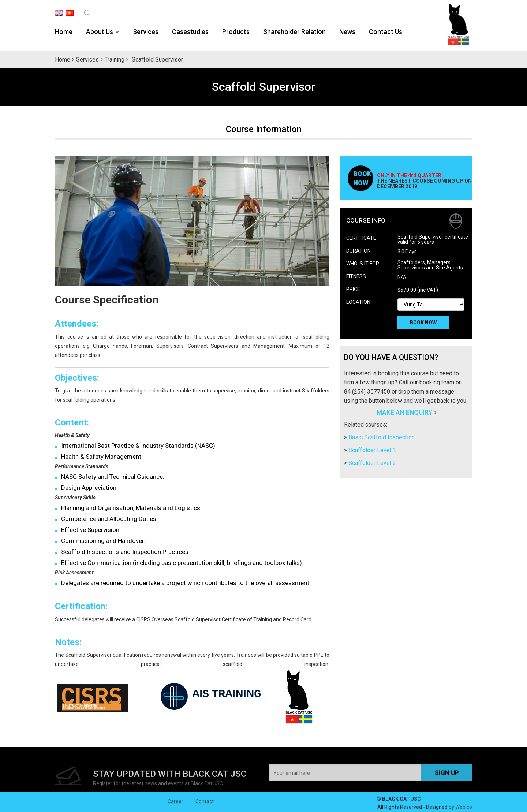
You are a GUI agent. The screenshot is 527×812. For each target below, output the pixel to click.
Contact (205, 805)
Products (236, 32)
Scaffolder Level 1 (372, 450)
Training (115, 59)
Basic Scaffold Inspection (382, 437)
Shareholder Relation (294, 32)
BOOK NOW (423, 323)
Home (64, 32)
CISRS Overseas (155, 619)
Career (175, 805)
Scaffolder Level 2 (372, 463)
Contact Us (386, 32)
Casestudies (190, 32)
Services (146, 32)
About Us (100, 32)
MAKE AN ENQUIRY (405, 412)
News (347, 32)
